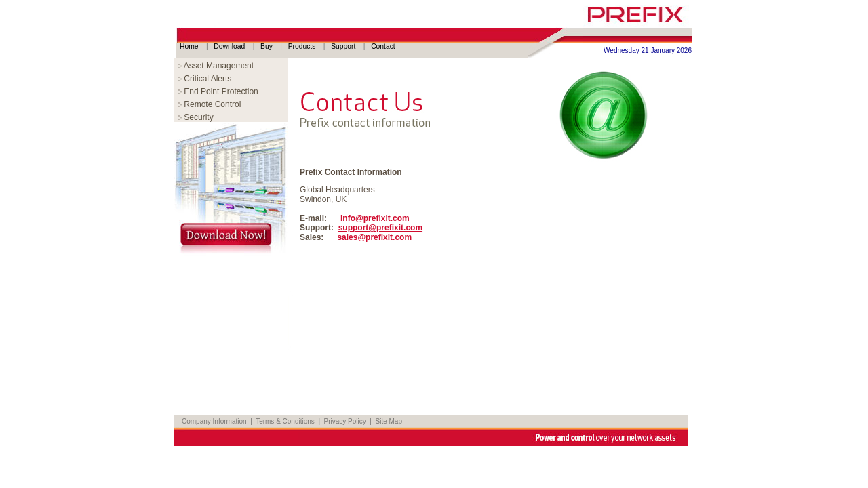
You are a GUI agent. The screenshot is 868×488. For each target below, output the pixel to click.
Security (196, 117)
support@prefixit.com (380, 228)
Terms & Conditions (285, 421)
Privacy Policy (345, 421)
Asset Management (216, 66)
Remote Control (210, 104)
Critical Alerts (205, 79)
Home (190, 46)
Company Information (214, 421)
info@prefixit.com (375, 218)
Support (344, 46)
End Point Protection (218, 91)
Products (303, 46)
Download (230, 46)
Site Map (389, 421)
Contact (383, 46)
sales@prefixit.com (374, 237)
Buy (268, 46)
